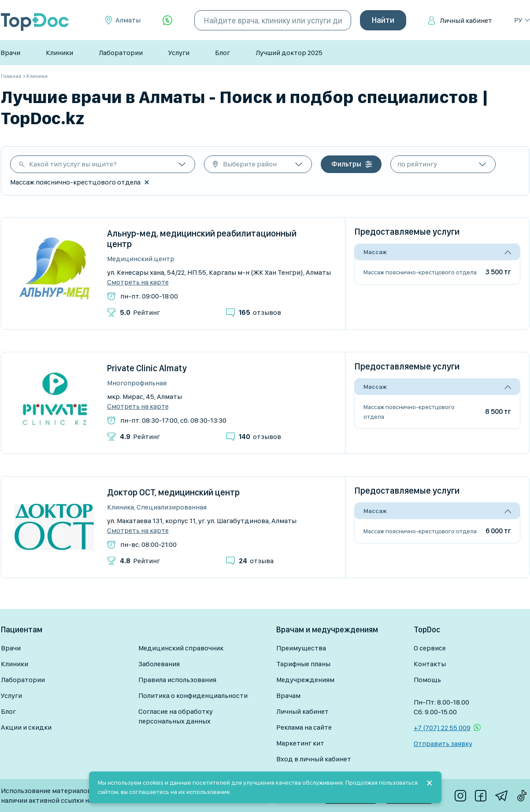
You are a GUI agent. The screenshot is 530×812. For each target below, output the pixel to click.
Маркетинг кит (300, 743)
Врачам (288, 696)
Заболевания (159, 664)
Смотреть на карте (138, 282)
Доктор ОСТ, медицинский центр (173, 492)
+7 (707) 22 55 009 (442, 728)
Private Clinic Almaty (147, 368)
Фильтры (346, 164)
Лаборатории (121, 53)
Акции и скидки (26, 727)
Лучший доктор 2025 (289, 53)
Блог (222, 53)
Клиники (59, 53)
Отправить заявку (443, 744)
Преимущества (301, 648)
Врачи (10, 53)
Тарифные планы (303, 664)
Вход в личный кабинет (314, 759)
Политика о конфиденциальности (193, 696)
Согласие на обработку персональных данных (176, 716)
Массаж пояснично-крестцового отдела (420, 272)
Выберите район (250, 164)
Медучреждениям (305, 680)
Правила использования (177, 680)
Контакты (430, 664)
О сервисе (430, 648)
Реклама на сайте (304, 727)
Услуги (179, 53)
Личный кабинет (466, 20)
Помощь (427, 680)
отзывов (260, 312)
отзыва (256, 561)
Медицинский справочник (181, 648)
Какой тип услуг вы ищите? (73, 164)
